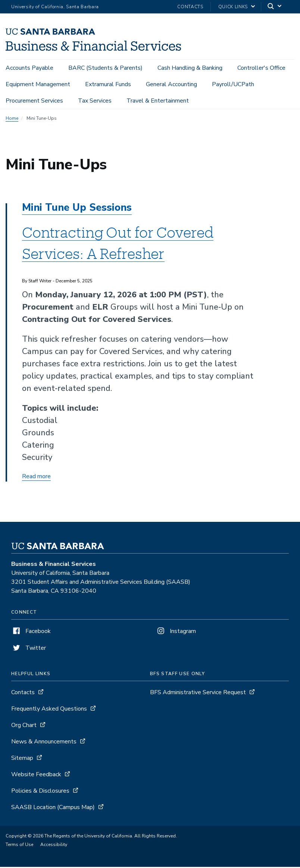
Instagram (176, 632)
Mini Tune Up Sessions (77, 209)
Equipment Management (38, 84)
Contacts (190, 7)
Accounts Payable (29, 68)
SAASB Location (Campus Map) (53, 808)
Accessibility (54, 846)
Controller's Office (261, 68)
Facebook (31, 632)
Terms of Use (19, 846)
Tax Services (95, 101)
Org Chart (24, 726)
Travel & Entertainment (158, 101)
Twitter (29, 649)
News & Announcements (44, 743)
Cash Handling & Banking (190, 68)
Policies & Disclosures (40, 792)
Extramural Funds (108, 84)
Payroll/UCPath (233, 84)
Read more (36, 478)
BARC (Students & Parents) (105, 68)
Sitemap (22, 759)
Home (12, 119)
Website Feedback (36, 775)
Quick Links (233, 7)
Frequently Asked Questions (49, 710)
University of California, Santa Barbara (55, 7)
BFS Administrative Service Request (198, 693)
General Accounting (171, 84)
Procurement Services (34, 101)
